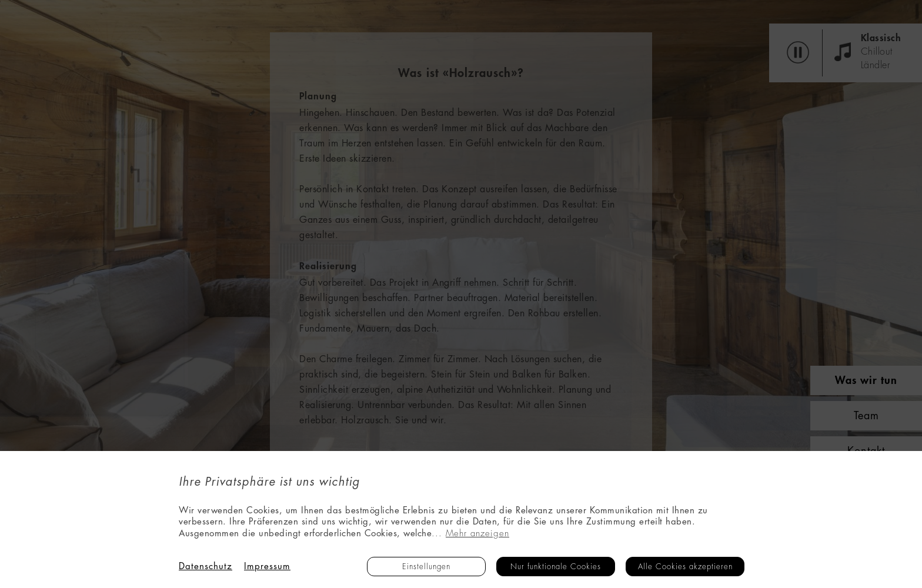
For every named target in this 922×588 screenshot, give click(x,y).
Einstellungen (426, 567)
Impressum (267, 567)
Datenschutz (206, 567)
